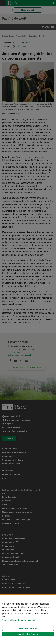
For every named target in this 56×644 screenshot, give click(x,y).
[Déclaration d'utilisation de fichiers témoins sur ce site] (28, 619)
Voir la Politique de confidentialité (18, 620)
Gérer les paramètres (28, 628)
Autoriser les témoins (28, 634)
